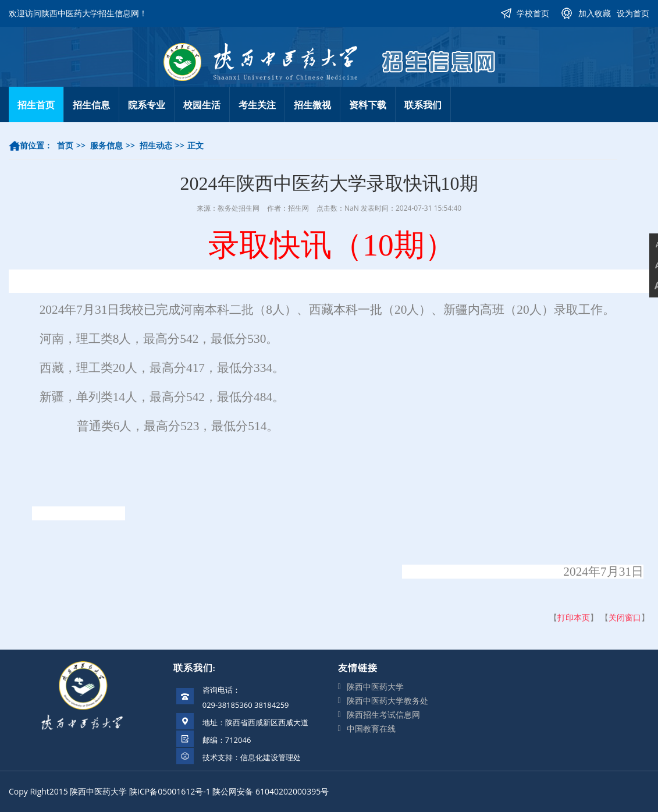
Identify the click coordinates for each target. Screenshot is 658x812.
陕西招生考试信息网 (383, 715)
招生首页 (36, 105)
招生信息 (91, 105)
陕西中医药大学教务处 (387, 701)
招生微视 (312, 105)
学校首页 (533, 13)
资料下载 (368, 105)
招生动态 (156, 145)
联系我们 (423, 105)
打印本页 (574, 617)
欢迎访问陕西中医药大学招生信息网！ (78, 13)
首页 (65, 145)
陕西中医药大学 (375, 687)
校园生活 (202, 105)
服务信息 (106, 145)
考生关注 (257, 105)
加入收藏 (595, 13)
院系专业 (147, 105)
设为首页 (633, 13)
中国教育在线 (371, 728)
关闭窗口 (625, 617)
